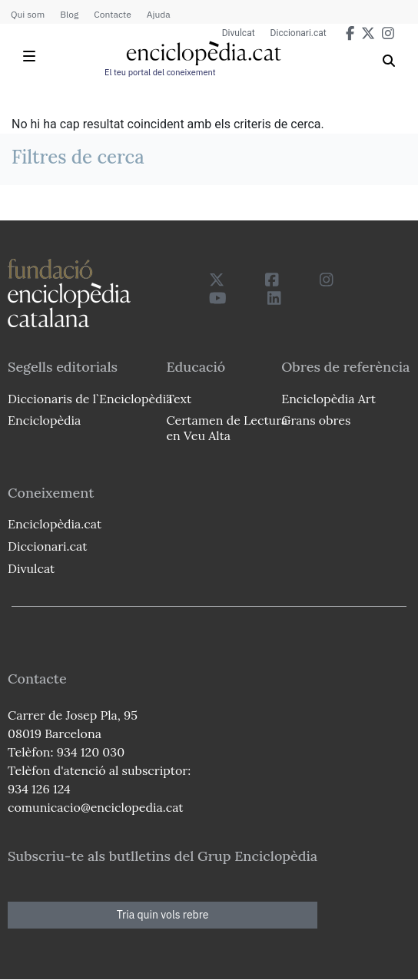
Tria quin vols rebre (163, 915)
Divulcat (239, 33)
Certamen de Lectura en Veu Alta (227, 427)
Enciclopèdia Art (328, 399)
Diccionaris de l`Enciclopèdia (90, 399)
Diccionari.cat (299, 33)
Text (179, 399)
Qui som (28, 14)
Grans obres (316, 420)
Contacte (112, 14)
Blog (69, 14)
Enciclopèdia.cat (55, 524)
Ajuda (159, 14)
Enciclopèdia (44, 420)
